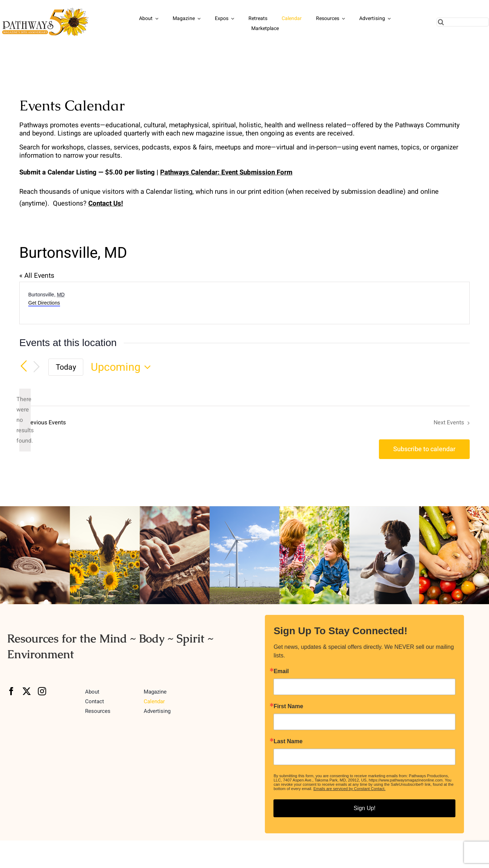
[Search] (441, 22)
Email (281, 671)
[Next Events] (36, 367)
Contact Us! (106, 203)
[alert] (25, 420)
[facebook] (11, 691)
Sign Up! (364, 808)
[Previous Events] (24, 366)
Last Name (288, 741)
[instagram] (42, 691)
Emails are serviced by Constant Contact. (350, 789)
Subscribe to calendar (424, 449)
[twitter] (27, 691)
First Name (288, 706)
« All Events (37, 276)
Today (66, 367)
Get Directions (44, 303)
